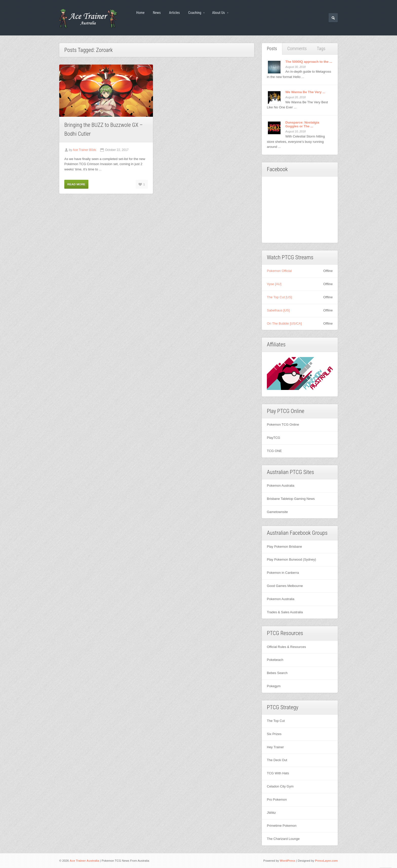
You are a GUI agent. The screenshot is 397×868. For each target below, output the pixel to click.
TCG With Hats (278, 773)
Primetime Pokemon (282, 826)
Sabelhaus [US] (278, 310)
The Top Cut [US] (279, 297)
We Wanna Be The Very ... (305, 92)
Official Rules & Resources (286, 647)
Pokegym (274, 686)
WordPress (288, 861)
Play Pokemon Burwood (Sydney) (291, 559)
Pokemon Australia (281, 486)
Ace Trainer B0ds (84, 150)
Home (140, 13)
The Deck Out (277, 760)
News (157, 13)
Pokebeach (275, 660)
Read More (76, 184)
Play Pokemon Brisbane (284, 547)
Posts (272, 48)
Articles (175, 13)
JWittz (271, 813)
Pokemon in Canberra (283, 573)
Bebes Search (277, 673)
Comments (297, 48)
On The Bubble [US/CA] (284, 323)
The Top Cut (276, 721)
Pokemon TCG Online (283, 425)
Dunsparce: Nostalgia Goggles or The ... (302, 124)
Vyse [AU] (274, 284)
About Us (219, 13)
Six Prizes (274, 734)
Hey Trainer (275, 747)
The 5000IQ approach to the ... (309, 62)
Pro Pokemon (277, 800)
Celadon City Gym (280, 786)
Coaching (195, 13)
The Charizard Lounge (283, 839)
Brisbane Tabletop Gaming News (291, 499)
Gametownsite (277, 512)
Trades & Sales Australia (285, 612)
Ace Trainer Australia (84, 861)
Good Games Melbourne (285, 586)
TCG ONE (274, 451)
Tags (321, 48)
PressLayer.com (326, 861)
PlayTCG (274, 438)
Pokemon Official (279, 271)
